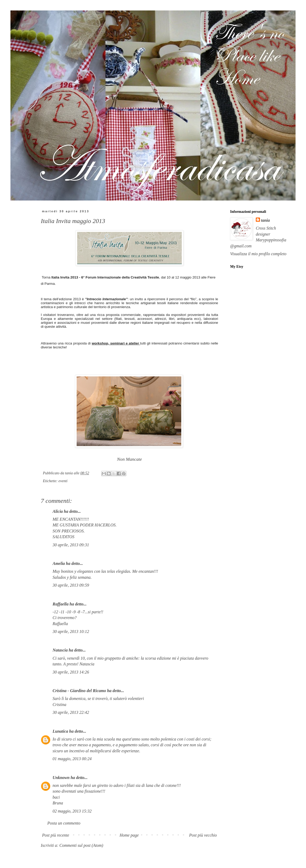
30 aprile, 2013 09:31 (71, 545)
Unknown (61, 778)
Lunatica (60, 731)
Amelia (59, 563)
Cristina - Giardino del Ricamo (79, 691)
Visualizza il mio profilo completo (258, 254)
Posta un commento (64, 823)
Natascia (60, 650)
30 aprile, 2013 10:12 (71, 631)
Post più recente (56, 835)
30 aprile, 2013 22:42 (71, 712)
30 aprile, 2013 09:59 (71, 585)
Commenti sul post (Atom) (81, 845)
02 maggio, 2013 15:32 (72, 811)
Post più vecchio (203, 835)
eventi (63, 481)
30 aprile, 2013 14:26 (71, 672)
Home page (129, 835)
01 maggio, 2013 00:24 (72, 759)
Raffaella (61, 604)
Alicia (58, 511)
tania (265, 220)
